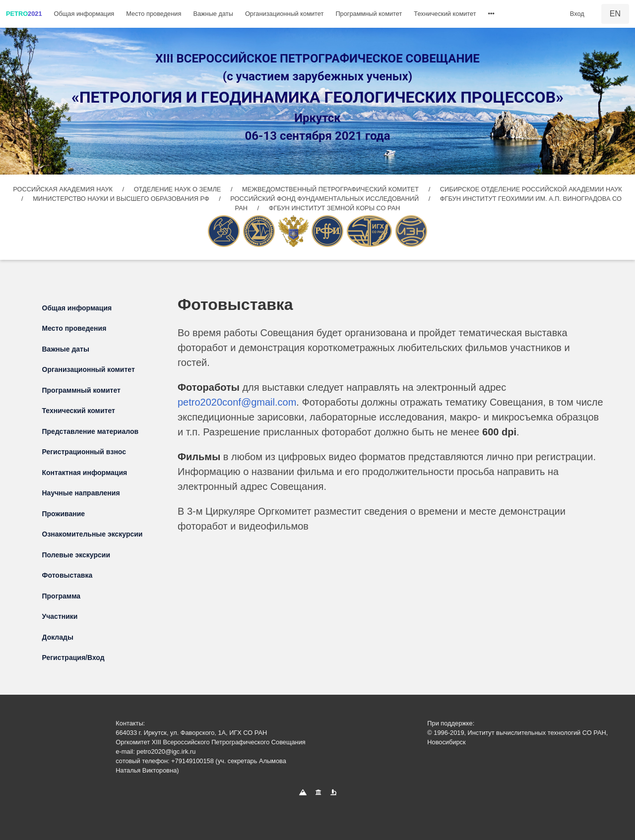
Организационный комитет (284, 14)
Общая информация (84, 14)
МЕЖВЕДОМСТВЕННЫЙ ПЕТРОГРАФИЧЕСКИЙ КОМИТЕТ (331, 189)
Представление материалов (91, 431)
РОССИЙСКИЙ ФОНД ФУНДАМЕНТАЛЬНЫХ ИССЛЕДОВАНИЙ (325, 199)
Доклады (58, 637)
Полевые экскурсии (76, 555)
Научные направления (81, 493)
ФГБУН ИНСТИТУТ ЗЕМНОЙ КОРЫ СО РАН (335, 208)
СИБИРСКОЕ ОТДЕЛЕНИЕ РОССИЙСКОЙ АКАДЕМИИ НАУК (531, 189)
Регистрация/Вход (73, 658)
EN (615, 14)
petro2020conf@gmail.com (237, 402)
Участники (60, 616)
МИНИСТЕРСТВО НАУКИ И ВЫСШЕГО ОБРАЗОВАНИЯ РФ (122, 199)
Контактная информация (85, 473)
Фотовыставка (67, 575)
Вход (577, 14)
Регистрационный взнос (84, 452)
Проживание (64, 514)
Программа (62, 596)
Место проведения (154, 14)
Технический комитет (445, 14)
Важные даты (213, 14)
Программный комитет (369, 14)
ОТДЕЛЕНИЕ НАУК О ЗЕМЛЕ (178, 189)
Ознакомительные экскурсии (93, 534)
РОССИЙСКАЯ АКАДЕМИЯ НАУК (63, 189)
